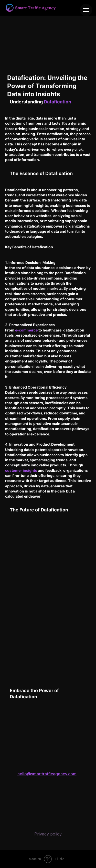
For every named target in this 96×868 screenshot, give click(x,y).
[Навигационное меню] (86, 10)
